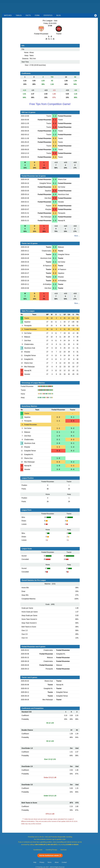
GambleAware (38, 850)
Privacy (42, 862)
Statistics (48, 15)
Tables (19, 15)
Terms (50, 862)
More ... (77, 236)
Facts (28, 15)
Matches (8, 15)
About (57, 862)
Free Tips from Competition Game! (50, 104)
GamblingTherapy (51, 850)
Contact (64, 862)
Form (37, 15)
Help (35, 862)
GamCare (64, 850)
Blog (59, 15)
